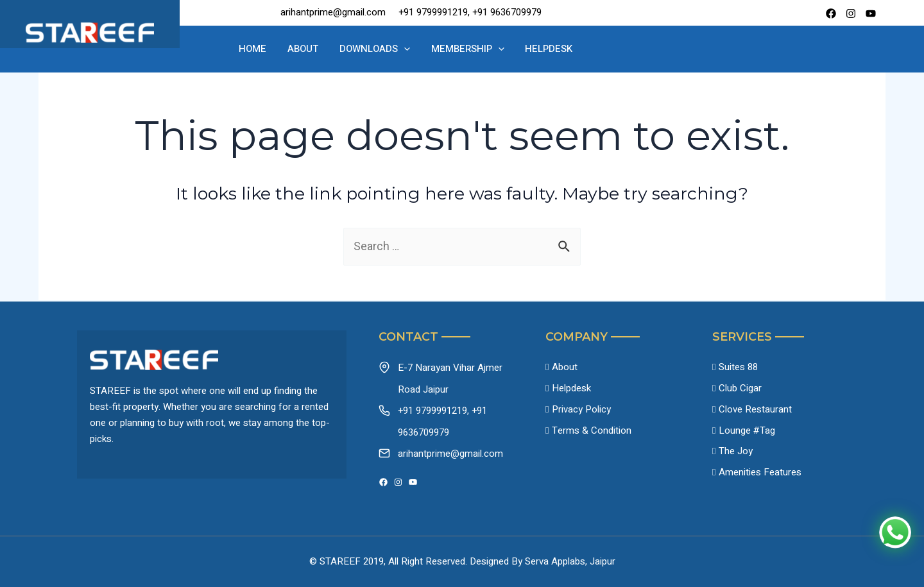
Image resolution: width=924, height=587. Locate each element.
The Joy (736, 454)
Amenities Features (760, 475)
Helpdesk (538, 49)
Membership (463, 49)
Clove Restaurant (755, 411)
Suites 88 (738, 368)
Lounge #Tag (747, 432)
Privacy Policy (581, 411)
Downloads (376, 49)
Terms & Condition (592, 432)
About (311, 49)
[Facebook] (831, 13)
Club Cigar (740, 389)
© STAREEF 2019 (346, 561)
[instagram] (851, 13)
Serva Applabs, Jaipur (570, 561)
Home (267, 49)
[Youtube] (871, 13)
